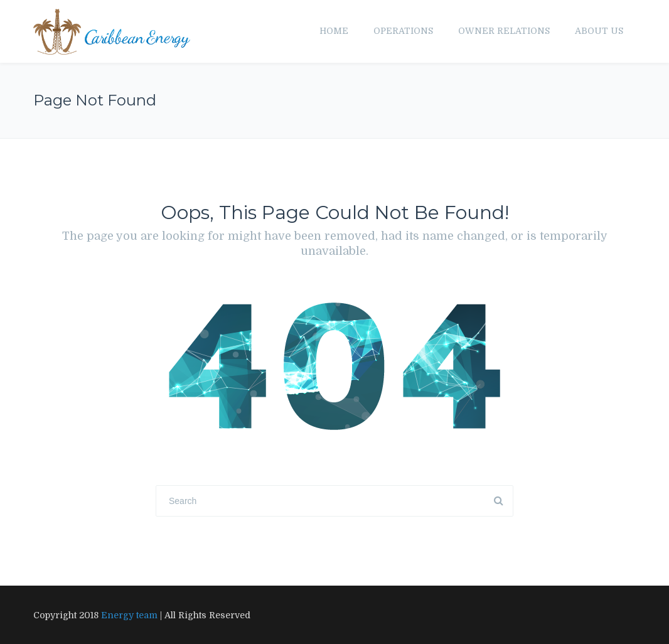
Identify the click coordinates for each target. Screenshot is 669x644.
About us (599, 31)
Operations (403, 31)
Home (334, 31)
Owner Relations (504, 31)
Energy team (129, 615)
